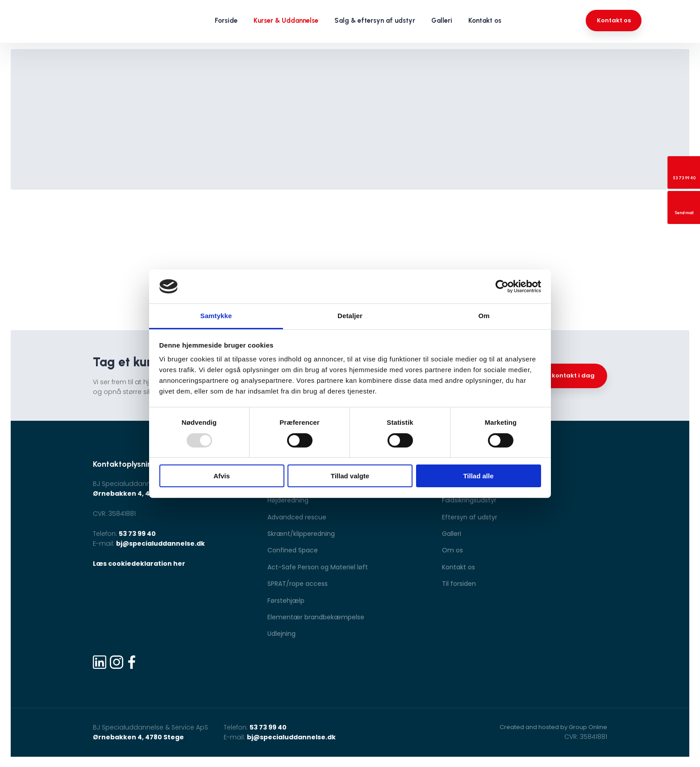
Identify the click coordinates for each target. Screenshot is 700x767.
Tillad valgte (350, 476)
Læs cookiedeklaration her (139, 564)
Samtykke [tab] (216, 316)
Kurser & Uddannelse (286, 21)
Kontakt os (485, 21)
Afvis (222, 476)
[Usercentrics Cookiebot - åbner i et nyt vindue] (502, 286)
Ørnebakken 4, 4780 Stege (138, 493)
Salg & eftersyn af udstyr (375, 21)
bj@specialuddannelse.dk (160, 543)
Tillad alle (478, 476)
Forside (226, 21)
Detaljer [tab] (350, 316)
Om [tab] (484, 316)
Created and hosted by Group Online (553, 727)
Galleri (442, 21)
